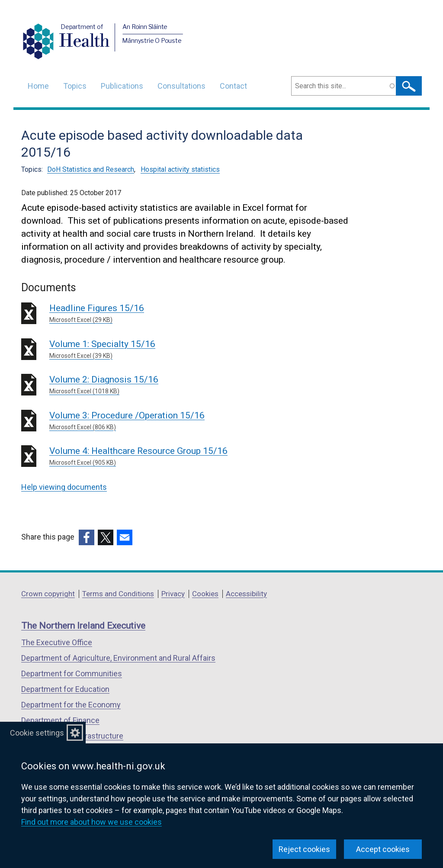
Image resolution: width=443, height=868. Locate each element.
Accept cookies (383, 849)
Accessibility (246, 594)
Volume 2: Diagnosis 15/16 (174, 385)
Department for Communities (72, 674)
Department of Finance (60, 720)
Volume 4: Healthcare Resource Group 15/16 (174, 457)
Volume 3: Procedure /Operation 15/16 (174, 421)
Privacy (173, 594)
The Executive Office (57, 642)
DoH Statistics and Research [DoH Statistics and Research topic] (91, 169)
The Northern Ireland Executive (83, 626)
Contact (233, 86)
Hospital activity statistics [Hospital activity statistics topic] (180, 169)
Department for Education (65, 689)
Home (38, 86)
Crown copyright (48, 594)
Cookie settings (37, 733)
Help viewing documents (64, 487)
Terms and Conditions (118, 594)
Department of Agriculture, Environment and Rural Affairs (118, 658)
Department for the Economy (71, 705)
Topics (75, 86)
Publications (122, 86)
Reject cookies (304, 849)
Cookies (205, 594)
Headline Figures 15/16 (174, 314)
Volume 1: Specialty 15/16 (174, 350)
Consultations (181, 86)
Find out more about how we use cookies (91, 822)
